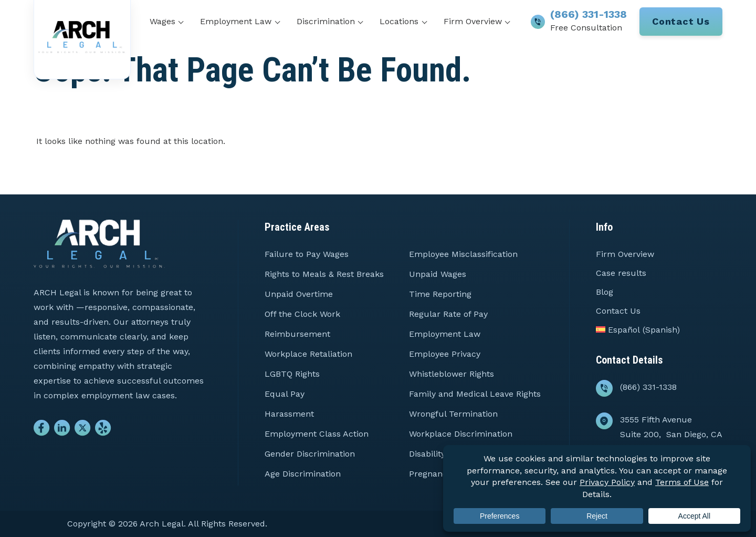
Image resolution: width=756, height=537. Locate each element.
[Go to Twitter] (83, 430)
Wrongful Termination (453, 414)
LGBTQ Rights (292, 374)
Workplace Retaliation (308, 354)
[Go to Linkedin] (62, 430)
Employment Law (236, 21)
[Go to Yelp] (103, 430)
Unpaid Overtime (299, 294)
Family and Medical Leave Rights (475, 394)
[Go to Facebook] (42, 430)
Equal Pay (285, 394)
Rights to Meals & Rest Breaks (324, 274)
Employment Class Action (317, 434)
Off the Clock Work (302, 314)
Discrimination (326, 21)
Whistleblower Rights (451, 374)
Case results (621, 273)
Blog (605, 292)
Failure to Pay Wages (307, 254)
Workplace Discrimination (461, 434)
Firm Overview (473, 21)
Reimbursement (297, 334)
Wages (162, 21)
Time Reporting (440, 294)
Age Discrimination (303, 474)
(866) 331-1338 (589, 14)
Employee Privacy (445, 354)
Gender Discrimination (310, 454)
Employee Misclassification (463, 254)
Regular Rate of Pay (448, 314)
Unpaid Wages (438, 274)
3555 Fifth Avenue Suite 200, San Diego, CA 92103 (671, 434)
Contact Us (681, 21)
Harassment (289, 414)
